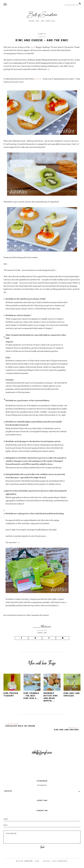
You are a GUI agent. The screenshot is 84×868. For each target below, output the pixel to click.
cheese (40, 633)
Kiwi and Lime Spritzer (66, 730)
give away (38, 79)
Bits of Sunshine (25, 861)
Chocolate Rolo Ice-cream (20, 726)
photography (42, 785)
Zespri (33, 47)
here (18, 543)
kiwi (45, 633)
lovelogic (63, 861)
